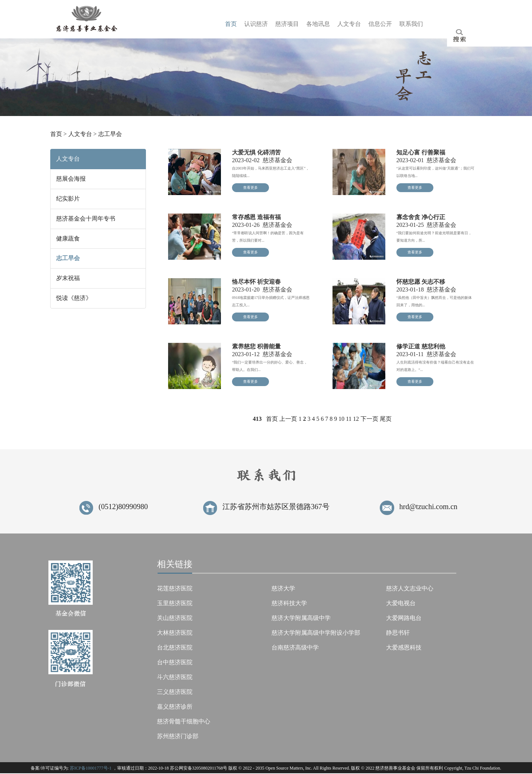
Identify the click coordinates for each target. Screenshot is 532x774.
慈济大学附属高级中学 (301, 618)
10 (341, 419)
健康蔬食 (68, 239)
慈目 (287, 24)
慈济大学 (283, 589)
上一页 (288, 419)
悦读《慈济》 (74, 298)
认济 (256, 24)
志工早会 (110, 135)
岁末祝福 (68, 279)
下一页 (369, 419)
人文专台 (80, 135)
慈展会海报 (71, 179)
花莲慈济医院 (175, 589)
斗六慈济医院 (175, 677)
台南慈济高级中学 (295, 648)
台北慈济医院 (175, 648)
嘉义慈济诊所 (175, 707)
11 (349, 419)
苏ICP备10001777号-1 (91, 768)
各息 (318, 24)
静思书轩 (398, 633)
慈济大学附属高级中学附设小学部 (316, 633)
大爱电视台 (401, 603)
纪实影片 (68, 199)
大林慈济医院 (175, 633)
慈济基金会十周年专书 (86, 219)
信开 (380, 24)
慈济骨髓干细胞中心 (184, 722)
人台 (349, 24)
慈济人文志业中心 (410, 589)
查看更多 (250, 188)
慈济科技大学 (289, 603)
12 (356, 419)
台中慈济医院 (175, 663)
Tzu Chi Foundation (482, 768)
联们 (411, 24)
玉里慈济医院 (175, 603)
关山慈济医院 (175, 618)
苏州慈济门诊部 (178, 737)
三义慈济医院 (175, 692)
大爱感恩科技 (404, 648)
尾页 (386, 419)
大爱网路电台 (404, 618)
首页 (56, 135)
